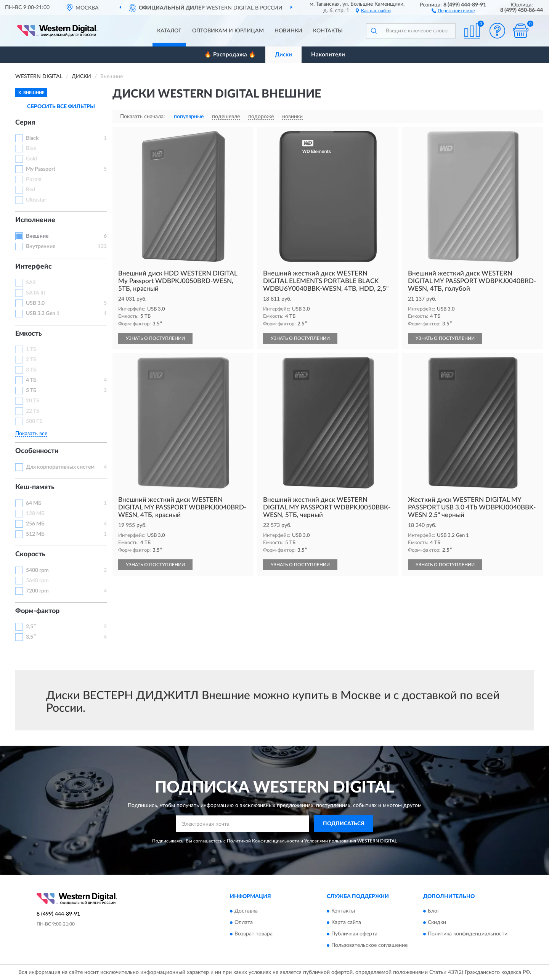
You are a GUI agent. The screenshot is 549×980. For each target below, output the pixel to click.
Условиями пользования (330, 841)
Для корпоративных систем (60, 467)
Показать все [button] (31, 434)
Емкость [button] (29, 334)
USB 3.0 (35, 303)
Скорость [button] (30, 554)
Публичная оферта (354, 934)
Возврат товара (254, 934)
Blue (31, 149)
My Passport (41, 169)
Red (30, 190)
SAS (31, 283)
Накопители (328, 55)
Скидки (437, 923)
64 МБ (34, 503)
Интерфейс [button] (34, 267)
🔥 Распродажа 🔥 (230, 55)
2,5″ (31, 627)
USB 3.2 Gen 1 (43, 314)
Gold (31, 159)
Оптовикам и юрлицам (228, 31)
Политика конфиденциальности (468, 934)
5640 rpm (37, 581)
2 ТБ (31, 360)
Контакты (328, 31)
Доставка (246, 911)
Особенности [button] (37, 451)
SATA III (35, 293)
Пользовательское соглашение (369, 946)
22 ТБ (33, 411)
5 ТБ (31, 391)
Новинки (288, 31)
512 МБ (35, 534)
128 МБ (35, 514)
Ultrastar (36, 200)
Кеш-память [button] (35, 487)
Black (32, 138)
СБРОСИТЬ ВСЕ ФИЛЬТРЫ (61, 107)
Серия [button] (25, 123)
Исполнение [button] (35, 220)
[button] (453, 10)
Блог (434, 911)
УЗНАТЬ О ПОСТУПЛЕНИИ (155, 338)
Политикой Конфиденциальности (263, 841)
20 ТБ (33, 401)
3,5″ (31, 637)
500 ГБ (34, 421)
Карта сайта (346, 923)
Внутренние (41, 247)
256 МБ (35, 524)
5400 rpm (37, 570)
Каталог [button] (169, 31)
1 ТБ (31, 349)
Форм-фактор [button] (37, 611)
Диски (283, 55)
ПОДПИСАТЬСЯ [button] (344, 824)
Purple (34, 179)
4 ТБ (31, 380)
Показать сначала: (143, 117)
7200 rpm (37, 591)
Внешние (37, 236)
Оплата (244, 923)
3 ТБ (31, 370)
